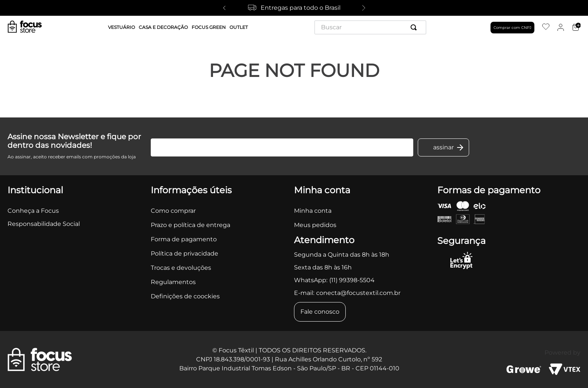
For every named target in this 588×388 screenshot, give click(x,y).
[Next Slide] (364, 8)
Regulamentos (173, 282)
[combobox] (370, 27)
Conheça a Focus (33, 211)
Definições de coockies (185, 296)
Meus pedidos (315, 225)
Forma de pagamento (184, 239)
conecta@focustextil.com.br (358, 293)
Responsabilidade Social (44, 224)
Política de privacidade (184, 253)
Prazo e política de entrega (190, 225)
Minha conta (313, 211)
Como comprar (173, 211)
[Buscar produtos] (415, 27)
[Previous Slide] (224, 8)
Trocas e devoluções (181, 268)
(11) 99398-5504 (352, 280)
